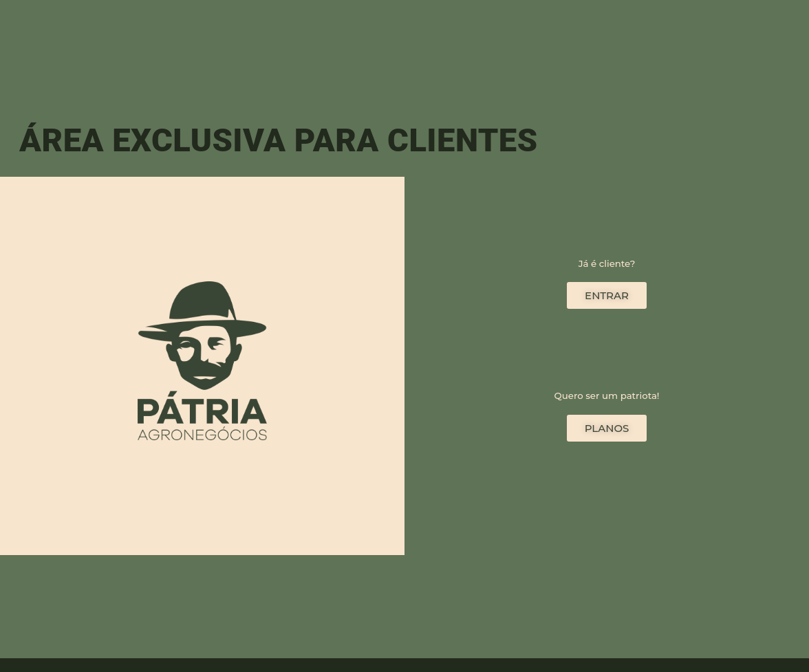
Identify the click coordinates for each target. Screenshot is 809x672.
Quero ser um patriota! (607, 395)
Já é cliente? (607, 263)
